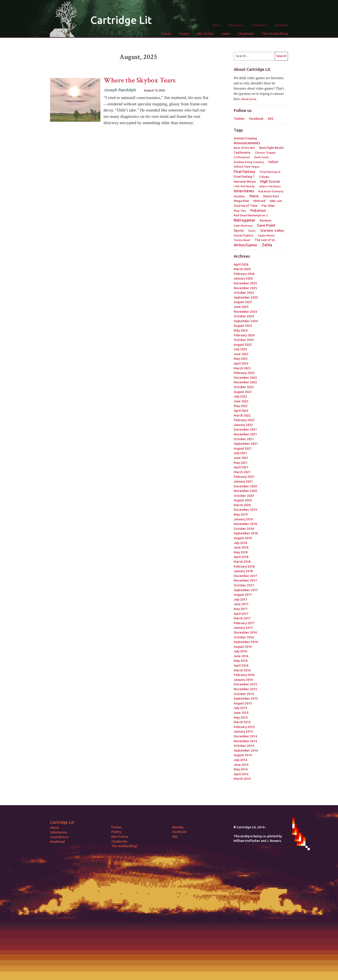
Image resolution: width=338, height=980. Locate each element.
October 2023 (244, 340)
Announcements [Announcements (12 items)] (247, 143)
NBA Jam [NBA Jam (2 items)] (276, 201)
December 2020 (245, 486)
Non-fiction (205, 34)
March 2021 (242, 472)
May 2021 (241, 463)
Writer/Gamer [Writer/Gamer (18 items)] (246, 245)
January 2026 (243, 278)
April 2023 (241, 363)
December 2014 (245, 736)
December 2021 (245, 429)
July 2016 (240, 651)
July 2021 (240, 453)
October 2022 (244, 387)
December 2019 (245, 510)
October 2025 (244, 293)
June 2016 (241, 656)
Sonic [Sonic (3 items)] (252, 231)
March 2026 (242, 269)
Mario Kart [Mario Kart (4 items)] (271, 196)
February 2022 (244, 420)
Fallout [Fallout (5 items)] (273, 162)
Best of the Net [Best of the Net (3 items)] (244, 148)
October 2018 (244, 529)
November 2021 (245, 434)
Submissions (236, 25)
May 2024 (241, 330)
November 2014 (245, 741)
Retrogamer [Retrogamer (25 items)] (245, 220)
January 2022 (243, 425)
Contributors (259, 25)
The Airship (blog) (275, 34)
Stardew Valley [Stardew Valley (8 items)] (272, 230)
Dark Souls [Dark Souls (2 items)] (261, 157)
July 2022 (240, 396)
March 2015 (242, 722)
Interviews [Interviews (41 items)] (244, 191)
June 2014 (241, 765)
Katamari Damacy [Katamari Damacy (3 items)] (271, 191)
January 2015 (243, 732)
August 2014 (243, 755)
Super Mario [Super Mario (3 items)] (266, 235)
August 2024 (243, 326)
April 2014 (241, 774)
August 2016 (243, 647)
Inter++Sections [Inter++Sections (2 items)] (270, 186)
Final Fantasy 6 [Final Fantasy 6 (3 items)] (270, 172)
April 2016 (241, 665)
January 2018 (243, 571)
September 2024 (246, 321)
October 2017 (244, 585)
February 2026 (244, 274)
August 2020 (243, 500)
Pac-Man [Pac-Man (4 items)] (268, 206)
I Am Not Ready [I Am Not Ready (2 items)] (244, 186)
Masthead (282, 25)
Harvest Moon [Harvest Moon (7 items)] (245, 182)
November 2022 (245, 382)
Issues (226, 34)
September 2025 (246, 297)
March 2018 (242, 562)
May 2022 (241, 406)
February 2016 (244, 675)
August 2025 (243, 302)
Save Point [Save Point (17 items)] (266, 225)
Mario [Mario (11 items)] (254, 196)
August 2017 (243, 595)
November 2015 (245, 689)
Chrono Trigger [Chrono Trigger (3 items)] (265, 153)
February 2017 (244, 623)
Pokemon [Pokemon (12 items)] (258, 210)
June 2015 (241, 713)
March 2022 (242, 415)
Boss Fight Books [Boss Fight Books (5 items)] (272, 148)
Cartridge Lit (121, 20)
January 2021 (243, 481)
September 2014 (246, 751)
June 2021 (241, 458)
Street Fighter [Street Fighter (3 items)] (244, 235)
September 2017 (246, 590)
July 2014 (240, 760)
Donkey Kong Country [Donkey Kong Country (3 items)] (249, 162)
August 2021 (243, 448)
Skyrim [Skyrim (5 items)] (239, 231)
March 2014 (242, 779)
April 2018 (241, 557)
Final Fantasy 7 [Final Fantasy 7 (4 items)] (244, 177)
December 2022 (245, 378)
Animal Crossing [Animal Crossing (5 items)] (245, 138)
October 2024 (244, 316)
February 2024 (244, 335)
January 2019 (243, 519)
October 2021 (244, 439)
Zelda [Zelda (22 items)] (267, 245)
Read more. (249, 99)
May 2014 (241, 769)
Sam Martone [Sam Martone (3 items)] (243, 226)
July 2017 (240, 599)
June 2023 (241, 354)
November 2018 (245, 524)
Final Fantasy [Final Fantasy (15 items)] (245, 171)
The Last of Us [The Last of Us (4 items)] (265, 240)
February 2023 (244, 373)
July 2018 (240, 543)
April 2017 (241, 614)
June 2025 (241, 307)
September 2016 (246, 642)
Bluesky (178, 827)
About (216, 25)
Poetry (184, 34)
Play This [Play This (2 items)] (240, 211)
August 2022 (243, 392)
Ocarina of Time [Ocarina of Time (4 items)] (246, 206)
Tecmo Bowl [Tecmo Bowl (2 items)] (242, 240)
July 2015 (240, 708)
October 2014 (244, 746)
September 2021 (246, 444)
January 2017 (243, 628)
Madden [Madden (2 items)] (239, 196)
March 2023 (242, 368)
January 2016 (243, 680)
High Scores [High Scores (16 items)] (270, 181)
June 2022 (241, 401)
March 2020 (242, 505)
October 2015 (244, 694)
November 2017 (245, 580)
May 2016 (241, 661)
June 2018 (241, 547)
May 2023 (241, 359)
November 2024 (245, 312)
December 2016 (245, 632)
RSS (271, 119)
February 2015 (244, 727)
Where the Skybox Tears (140, 80)
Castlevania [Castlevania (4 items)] (242, 153)
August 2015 (243, 703)
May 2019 (241, 514)
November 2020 (245, 491)
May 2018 (241, 552)
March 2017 (242, 618)
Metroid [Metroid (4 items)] (259, 201)
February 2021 (244, 477)
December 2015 (245, 684)
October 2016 (244, 637)
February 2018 (244, 566)
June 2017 (241, 604)
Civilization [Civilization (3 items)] (242, 157)
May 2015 (241, 718)
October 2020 (244, 496)
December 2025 (245, 283)
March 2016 (242, 670)
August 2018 (243, 538)
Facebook (256, 119)
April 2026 (241, 264)
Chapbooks (246, 34)
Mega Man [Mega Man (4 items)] (241, 201)
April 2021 (241, 467)
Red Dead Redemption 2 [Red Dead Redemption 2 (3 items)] (251, 215)
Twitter (239, 119)
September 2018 (246, 533)
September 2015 (246, 699)
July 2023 (240, 349)
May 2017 (241, 609)
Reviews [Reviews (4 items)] (266, 221)
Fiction (166, 34)
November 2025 (245, 288)
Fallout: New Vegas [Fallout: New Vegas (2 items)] (247, 167)
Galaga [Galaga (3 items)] (264, 177)
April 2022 (241, 411)
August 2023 (243, 345)
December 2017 (245, 576)
